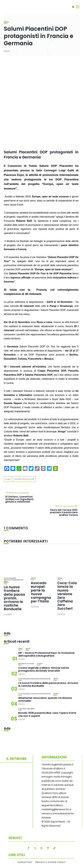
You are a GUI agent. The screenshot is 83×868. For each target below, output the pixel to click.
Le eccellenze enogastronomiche (14, 579)
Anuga (8, 479)
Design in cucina (26, 664)
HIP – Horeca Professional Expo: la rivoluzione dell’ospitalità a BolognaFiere (46, 654)
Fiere (20, 649)
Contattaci (25, 862)
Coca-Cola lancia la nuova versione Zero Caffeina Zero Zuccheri (67, 596)
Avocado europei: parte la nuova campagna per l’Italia (41, 592)
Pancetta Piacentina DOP (24, 479)
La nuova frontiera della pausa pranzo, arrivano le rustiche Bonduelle (14, 598)
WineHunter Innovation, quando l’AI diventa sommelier (45, 699)
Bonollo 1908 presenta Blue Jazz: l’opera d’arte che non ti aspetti (47, 714)
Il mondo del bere (26, 709)
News (6, 22)
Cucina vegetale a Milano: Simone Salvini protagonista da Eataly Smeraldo (44, 669)
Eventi (40, 664)
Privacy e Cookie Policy (50, 862)
